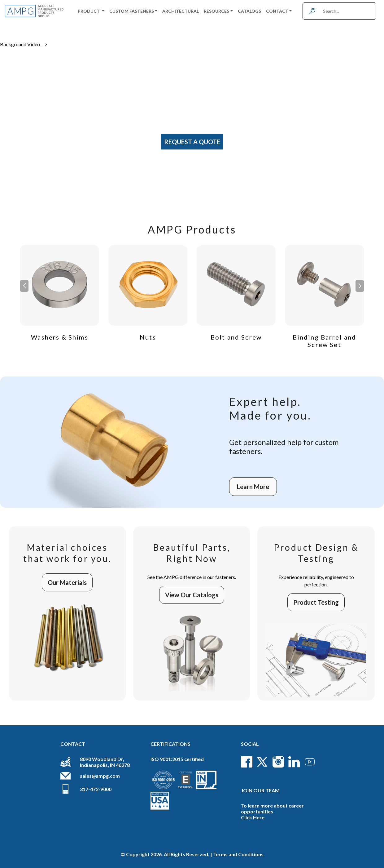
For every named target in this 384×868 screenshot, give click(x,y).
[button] (360, 286)
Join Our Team (260, 790)
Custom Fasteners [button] (132, 11)
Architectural (181, 11)
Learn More (253, 487)
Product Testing (316, 602)
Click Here (253, 817)
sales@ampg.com (100, 776)
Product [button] (89, 11)
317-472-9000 (96, 789)
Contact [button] (277, 11)
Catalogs (249, 11)
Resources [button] (216, 11)
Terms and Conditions (238, 854)
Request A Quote (192, 142)
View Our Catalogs (192, 595)
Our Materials (67, 582)
